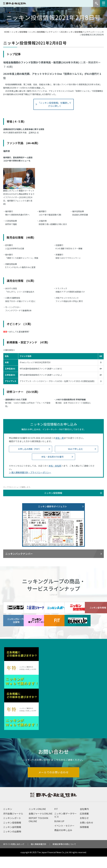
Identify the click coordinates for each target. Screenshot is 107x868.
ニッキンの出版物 (12, 843)
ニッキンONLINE (37, 820)
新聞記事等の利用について (64, 855)
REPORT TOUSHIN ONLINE (38, 831)
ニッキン (8, 820)
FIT (56, 820)
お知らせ (84, 829)
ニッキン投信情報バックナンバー (44, 32)
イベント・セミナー (64, 837)
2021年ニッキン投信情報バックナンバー (78, 32)
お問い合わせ (87, 834)
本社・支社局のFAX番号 (52, 457)
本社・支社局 (55, 466)
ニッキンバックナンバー (19, 554)
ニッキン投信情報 (19, 32)
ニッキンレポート (12, 829)
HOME (7, 32)
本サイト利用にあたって (14, 855)
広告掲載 (84, 825)
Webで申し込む (75, 449)
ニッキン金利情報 (12, 838)
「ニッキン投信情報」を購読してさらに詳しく (55, 104)
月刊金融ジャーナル (13, 825)
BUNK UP (59, 833)
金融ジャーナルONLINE (41, 825)
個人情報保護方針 (39, 855)
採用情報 (84, 838)
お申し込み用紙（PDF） (29, 449)
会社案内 (84, 820)
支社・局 (60, 438)
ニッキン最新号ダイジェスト (53, 506)
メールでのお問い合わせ (54, 783)
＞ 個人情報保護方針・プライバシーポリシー (30, 472)
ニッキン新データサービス (65, 826)
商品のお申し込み (63, 841)
